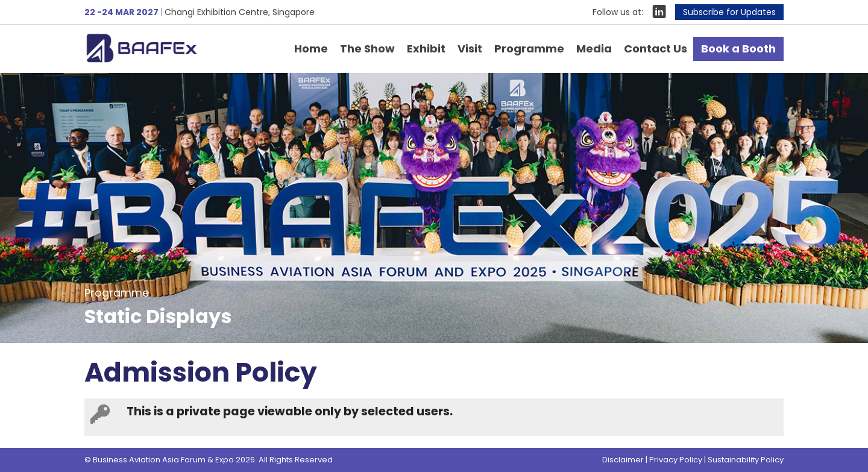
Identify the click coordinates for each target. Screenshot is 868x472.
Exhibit (426, 49)
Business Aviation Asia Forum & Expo (159, 48)
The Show (367, 49)
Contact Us (656, 49)
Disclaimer (623, 460)
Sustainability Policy (746, 460)
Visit (470, 49)
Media (594, 49)
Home (311, 49)
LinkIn (659, 11)
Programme (529, 49)
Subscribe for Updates (729, 12)
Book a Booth (738, 49)
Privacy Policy (676, 460)
